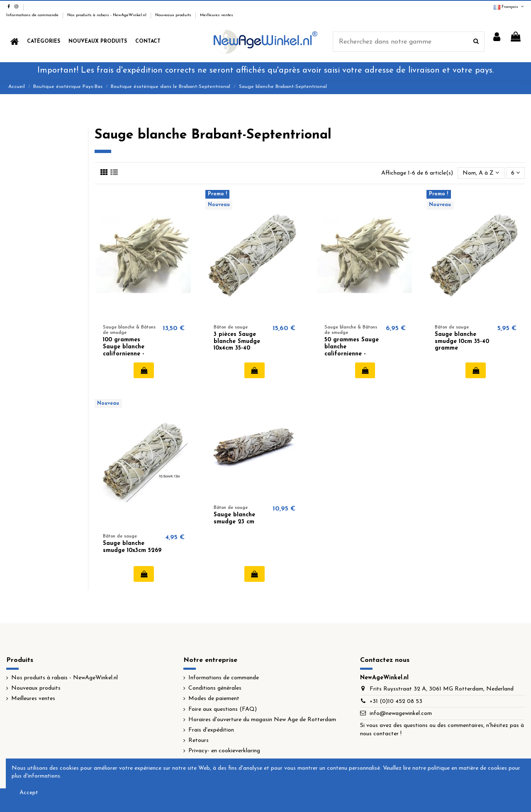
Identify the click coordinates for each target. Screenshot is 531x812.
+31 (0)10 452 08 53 (396, 701)
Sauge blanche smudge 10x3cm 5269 (132, 547)
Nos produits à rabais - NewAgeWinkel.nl (107, 15)
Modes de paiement (214, 699)
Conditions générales (215, 688)
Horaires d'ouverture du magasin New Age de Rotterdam (262, 720)
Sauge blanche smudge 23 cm (234, 518)
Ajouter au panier (144, 370)
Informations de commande (33, 15)
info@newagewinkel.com (401, 714)
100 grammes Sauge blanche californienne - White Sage (124, 350)
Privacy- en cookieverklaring (224, 751)
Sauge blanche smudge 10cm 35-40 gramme (462, 342)
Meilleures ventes (217, 15)
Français (509, 7)
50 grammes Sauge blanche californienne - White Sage (352, 350)
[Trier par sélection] (481, 173)
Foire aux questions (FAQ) (223, 709)
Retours (199, 740)
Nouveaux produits (174, 15)
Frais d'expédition (211, 730)
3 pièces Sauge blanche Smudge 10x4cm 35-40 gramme (237, 345)
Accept (29, 793)
